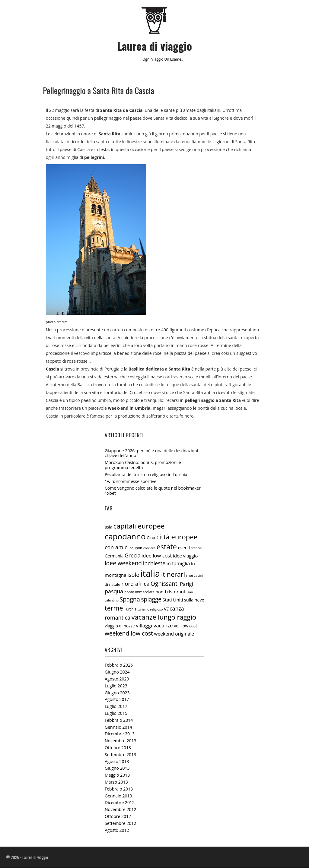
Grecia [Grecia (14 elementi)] (133, 556)
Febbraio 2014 (119, 720)
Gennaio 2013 (118, 796)
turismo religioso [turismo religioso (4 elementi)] (150, 610)
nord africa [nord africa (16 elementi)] (135, 584)
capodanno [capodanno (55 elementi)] (125, 537)
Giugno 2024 (117, 672)
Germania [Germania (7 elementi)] (114, 556)
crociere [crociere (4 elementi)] (149, 548)
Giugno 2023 (117, 693)
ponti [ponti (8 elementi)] (161, 592)
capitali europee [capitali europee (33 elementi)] (139, 526)
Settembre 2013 (120, 755)
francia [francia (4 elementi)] (196, 548)
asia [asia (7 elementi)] (108, 527)
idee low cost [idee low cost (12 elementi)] (157, 556)
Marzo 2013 (116, 782)
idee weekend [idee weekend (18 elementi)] (123, 563)
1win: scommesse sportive (131, 481)
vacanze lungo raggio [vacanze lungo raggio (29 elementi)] (164, 617)
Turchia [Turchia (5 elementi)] (130, 609)
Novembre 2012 (121, 810)
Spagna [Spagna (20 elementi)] (130, 600)
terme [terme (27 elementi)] (114, 608)
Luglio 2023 (116, 686)
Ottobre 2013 (118, 748)
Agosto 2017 (117, 700)
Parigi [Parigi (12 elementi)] (186, 584)
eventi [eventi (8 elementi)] (184, 548)
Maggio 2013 (117, 775)
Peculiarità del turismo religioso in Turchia (146, 475)
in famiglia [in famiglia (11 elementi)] (178, 564)
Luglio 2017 (116, 707)
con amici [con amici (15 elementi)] (117, 548)
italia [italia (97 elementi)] (150, 573)
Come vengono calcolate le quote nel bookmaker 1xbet (153, 491)
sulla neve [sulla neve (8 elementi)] (194, 600)
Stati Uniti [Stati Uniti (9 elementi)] (173, 600)
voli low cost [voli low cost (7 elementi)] (185, 626)
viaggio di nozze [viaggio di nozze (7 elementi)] (120, 626)
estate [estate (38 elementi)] (167, 547)
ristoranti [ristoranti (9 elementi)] (177, 592)
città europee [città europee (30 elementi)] (177, 537)
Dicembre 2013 (120, 734)
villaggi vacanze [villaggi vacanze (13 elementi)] (154, 626)
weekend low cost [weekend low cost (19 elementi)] (129, 634)
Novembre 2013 (121, 741)
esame (176, 59)
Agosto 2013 (117, 761)
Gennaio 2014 (118, 727)
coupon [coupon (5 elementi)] (136, 548)
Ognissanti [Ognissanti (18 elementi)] (165, 584)
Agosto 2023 (117, 679)
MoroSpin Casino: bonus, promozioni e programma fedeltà (143, 465)
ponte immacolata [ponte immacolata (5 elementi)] (139, 592)
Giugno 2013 (117, 768)
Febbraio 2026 (119, 665)
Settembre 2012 (120, 824)
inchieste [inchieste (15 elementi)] (154, 563)
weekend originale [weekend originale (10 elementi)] (174, 634)
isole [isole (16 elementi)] (133, 574)
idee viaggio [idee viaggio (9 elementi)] (185, 556)
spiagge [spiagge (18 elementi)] (151, 600)
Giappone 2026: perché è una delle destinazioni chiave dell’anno (151, 453)
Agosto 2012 (117, 830)
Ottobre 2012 (118, 817)
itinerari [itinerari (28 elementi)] (173, 574)
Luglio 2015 (116, 713)
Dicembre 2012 (120, 803)
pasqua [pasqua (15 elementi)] (114, 592)
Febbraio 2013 (119, 789)
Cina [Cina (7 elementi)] (151, 538)
